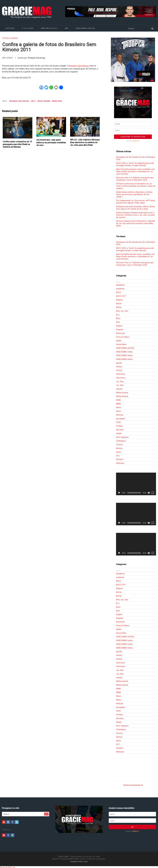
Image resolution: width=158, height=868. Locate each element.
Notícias (10, 28)
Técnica (119, 445)
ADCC (119, 292)
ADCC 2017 (121, 296)
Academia (120, 285)
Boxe (118, 318)
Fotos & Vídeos (10, 38)
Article (119, 304)
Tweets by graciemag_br (133, 785)
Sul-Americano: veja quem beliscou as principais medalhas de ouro (51, 142)
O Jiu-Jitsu (28, 28)
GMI (67, 28)
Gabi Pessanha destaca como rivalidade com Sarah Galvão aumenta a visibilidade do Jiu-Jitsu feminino (135, 172)
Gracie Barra (121, 344)
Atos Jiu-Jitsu (122, 311)
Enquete (120, 330)
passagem (121, 419)
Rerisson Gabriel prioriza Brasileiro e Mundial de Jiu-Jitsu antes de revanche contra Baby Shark (136, 223)
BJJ (118, 315)
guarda (119, 363)
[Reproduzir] (119, 493)
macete (119, 389)
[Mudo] (149, 493)
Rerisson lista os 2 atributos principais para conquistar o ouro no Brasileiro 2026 (135, 179)
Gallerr (119, 341)
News (119, 407)
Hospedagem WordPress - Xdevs (79, 862)
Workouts (120, 463)
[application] (136, 484)
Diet (118, 322)
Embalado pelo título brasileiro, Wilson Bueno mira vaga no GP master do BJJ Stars (136, 208)
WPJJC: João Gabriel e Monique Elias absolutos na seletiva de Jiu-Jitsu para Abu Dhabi (85, 142)
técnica (119, 448)
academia (120, 289)
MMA (118, 400)
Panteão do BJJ (49, 28)
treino (118, 452)
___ (118, 281)
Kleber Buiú (57, 101)
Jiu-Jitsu (120, 381)
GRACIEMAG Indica (124, 352)
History (119, 367)
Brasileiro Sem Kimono (79, 66)
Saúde (119, 433)
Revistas (120, 430)
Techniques (121, 441)
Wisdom (120, 459)
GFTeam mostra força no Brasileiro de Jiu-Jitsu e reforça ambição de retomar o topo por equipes (136, 186)
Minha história (122, 393)
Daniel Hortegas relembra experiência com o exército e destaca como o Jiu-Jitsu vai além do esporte (135, 215)
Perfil (118, 422)
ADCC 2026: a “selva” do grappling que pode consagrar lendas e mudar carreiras (135, 164)
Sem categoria (122, 437)
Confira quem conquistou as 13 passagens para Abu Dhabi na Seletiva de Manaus (17, 144)
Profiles (119, 426)
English (119, 326)
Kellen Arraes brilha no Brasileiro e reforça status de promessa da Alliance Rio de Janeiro (134, 194)
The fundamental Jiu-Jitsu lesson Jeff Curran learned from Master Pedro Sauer (136, 202)
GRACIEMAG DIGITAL (86, 28)
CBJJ (33, 101)
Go (46, 814)
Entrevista (120, 333)
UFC (118, 456)
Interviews (121, 374)
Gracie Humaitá (44, 101)
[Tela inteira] (153, 493)
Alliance (119, 300)
